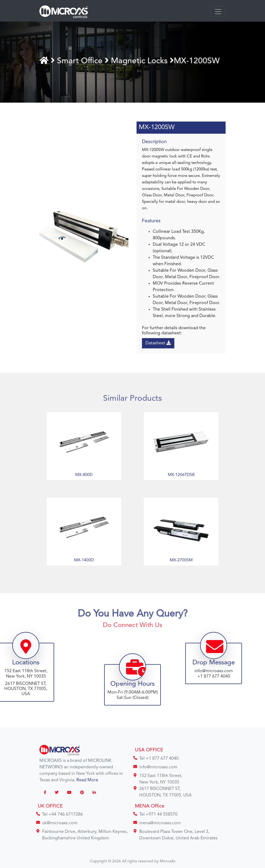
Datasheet (158, 343)
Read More (87, 780)
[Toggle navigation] (218, 12)
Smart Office (81, 61)
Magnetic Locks (140, 61)
